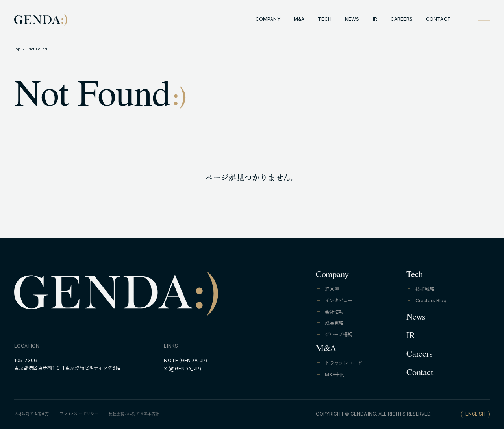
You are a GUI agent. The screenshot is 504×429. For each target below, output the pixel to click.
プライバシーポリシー (79, 414)
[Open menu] (484, 19)
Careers (419, 355)
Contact (420, 374)
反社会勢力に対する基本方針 (134, 414)
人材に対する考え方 (32, 414)
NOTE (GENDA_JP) (185, 360)
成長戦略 (334, 323)
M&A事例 (335, 374)
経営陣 (332, 289)
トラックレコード (344, 363)
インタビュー (339, 300)
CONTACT (438, 19)
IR (375, 19)
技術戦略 (425, 289)
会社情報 (334, 312)
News (416, 318)
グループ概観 (339, 334)
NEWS (352, 19)
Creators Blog (431, 300)
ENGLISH (475, 414)
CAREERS (402, 19)
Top (17, 49)
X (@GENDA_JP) (183, 369)
